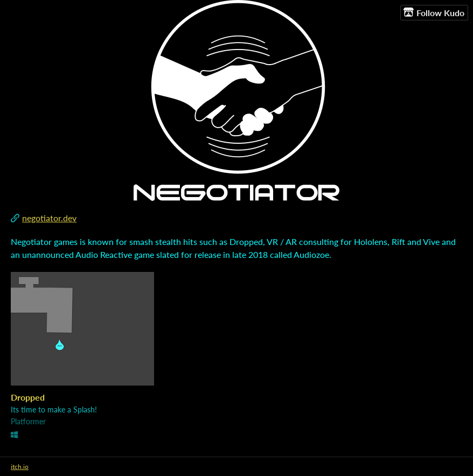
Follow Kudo (434, 12)
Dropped (28, 397)
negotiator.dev (49, 218)
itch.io (20, 467)
